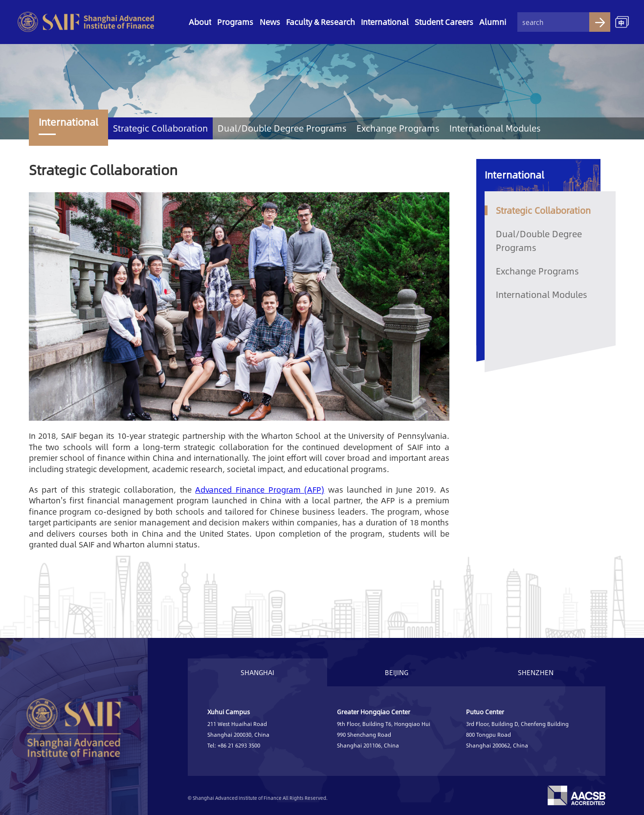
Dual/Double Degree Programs (282, 128)
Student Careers (444, 22)
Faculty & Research (321, 22)
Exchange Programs (398, 128)
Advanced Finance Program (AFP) (260, 489)
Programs (235, 22)
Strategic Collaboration (160, 128)
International (385, 22)
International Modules (495, 128)
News (270, 22)
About (200, 22)
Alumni (493, 22)
